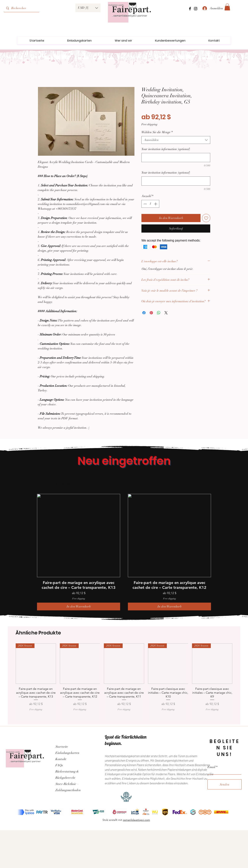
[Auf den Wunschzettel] (206, 218)
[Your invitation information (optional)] (176, 158)
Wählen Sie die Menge (157, 132)
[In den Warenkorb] (79, 606)
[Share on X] (166, 313)
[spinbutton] (150, 204)
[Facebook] (190, 9)
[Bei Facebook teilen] (144, 313)
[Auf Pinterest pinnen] (151, 313)
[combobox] (176, 140)
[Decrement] (145, 204)
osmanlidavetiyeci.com (136, 820)
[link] (227, 7)
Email (211, 767)
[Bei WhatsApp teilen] (159, 313)
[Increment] (156, 204)
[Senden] (225, 784)
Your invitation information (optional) (166, 149)
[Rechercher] (21, 8)
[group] (124, 552)
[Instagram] (196, 9)
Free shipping (149, 124)
